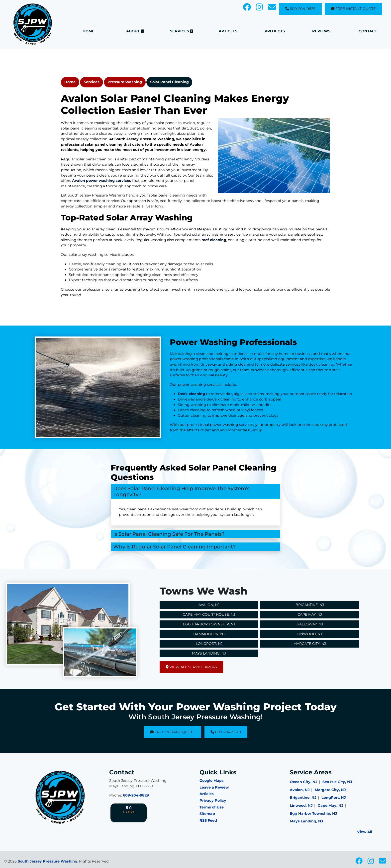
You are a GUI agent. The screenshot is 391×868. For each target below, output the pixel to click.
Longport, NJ (209, 644)
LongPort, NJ (334, 798)
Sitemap (207, 814)
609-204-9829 (300, 9)
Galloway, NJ (310, 624)
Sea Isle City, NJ (337, 782)
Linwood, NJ (310, 634)
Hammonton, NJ (209, 634)
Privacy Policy (213, 801)
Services (92, 82)
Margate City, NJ (310, 644)
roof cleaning (214, 240)
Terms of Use (212, 807)
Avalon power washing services (102, 181)
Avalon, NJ (209, 605)
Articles (207, 794)
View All (365, 832)
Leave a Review (214, 787)
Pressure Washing (125, 82)
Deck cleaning (205, 394)
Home (70, 82)
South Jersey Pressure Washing (48, 861)
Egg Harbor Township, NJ (209, 624)
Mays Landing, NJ (209, 653)
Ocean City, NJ (304, 782)
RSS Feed (208, 820)
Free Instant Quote (353, 9)
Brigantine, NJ (310, 605)
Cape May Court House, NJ (209, 614)
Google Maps (212, 781)
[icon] (247, 8)
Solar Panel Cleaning (169, 82)
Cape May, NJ (310, 614)
